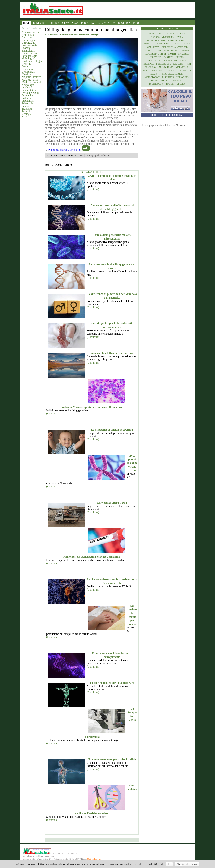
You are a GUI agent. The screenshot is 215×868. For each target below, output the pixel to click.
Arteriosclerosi (156, 40)
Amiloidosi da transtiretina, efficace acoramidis (92, 557)
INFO (136, 23)
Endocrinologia (30, 53)
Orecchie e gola (30, 93)
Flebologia (28, 58)
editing (90, 155)
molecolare (106, 155)
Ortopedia (27, 95)
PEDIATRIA (88, 23)
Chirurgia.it (28, 43)
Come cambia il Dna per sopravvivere (112, 353)
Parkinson (168, 77)
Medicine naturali (32, 82)
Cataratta (153, 47)
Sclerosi (26, 106)
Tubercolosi (156, 84)
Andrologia (28, 35)
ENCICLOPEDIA (121, 23)
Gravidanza (28, 72)
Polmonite (183, 77)
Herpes (180, 57)
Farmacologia (29, 56)
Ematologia (28, 51)
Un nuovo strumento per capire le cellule (112, 759)
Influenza (180, 60)
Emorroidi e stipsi (156, 54)
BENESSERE (40, 23)
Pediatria (27, 98)
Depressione (171, 50)
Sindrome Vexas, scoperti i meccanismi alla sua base (92, 407)
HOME (27, 23)
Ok (169, 864)
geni (97, 155)
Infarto (167, 60)
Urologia (27, 114)
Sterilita (178, 81)
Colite (158, 50)
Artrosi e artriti (178, 40)
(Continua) (93, 189)
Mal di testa (166, 67)
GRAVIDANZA (70, 23)
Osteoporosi (152, 77)
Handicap (27, 74)
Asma (147, 44)
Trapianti (27, 109)
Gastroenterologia (32, 61)
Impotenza (154, 60)
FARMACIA (103, 23)
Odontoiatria (29, 90)
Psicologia (28, 103)
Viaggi (25, 117)
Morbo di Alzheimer (171, 74)
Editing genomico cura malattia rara (112, 683)
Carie (187, 44)
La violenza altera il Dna (112, 503)
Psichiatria (28, 101)
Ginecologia (29, 69)
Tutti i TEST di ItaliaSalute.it (167, 115)
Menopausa (159, 71)
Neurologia (28, 85)
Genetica (27, 64)
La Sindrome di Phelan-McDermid (112, 430)
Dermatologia (29, 45)
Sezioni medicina (31, 28)
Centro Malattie (167, 29)
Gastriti (168, 57)
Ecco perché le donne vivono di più (132, 463)
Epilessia (183, 54)
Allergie (170, 34)
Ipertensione (163, 64)
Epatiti (172, 54)
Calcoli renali (173, 44)
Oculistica (27, 87)
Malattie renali (30, 80)
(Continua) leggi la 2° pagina (65, 150)
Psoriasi (166, 81)
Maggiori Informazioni (187, 864)
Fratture (156, 57)
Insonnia (148, 64)
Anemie (181, 34)
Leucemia (179, 64)
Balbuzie (27, 37)
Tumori (26, 111)
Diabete (26, 48)
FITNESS (55, 23)
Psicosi (155, 81)
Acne (152, 34)
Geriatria (27, 66)
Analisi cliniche (31, 32)
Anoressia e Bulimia (162, 37)
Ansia (180, 37)
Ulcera (181, 84)
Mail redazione (94, 859)
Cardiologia (28, 40)
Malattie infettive (31, 77)
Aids (159, 34)
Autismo (157, 44)
